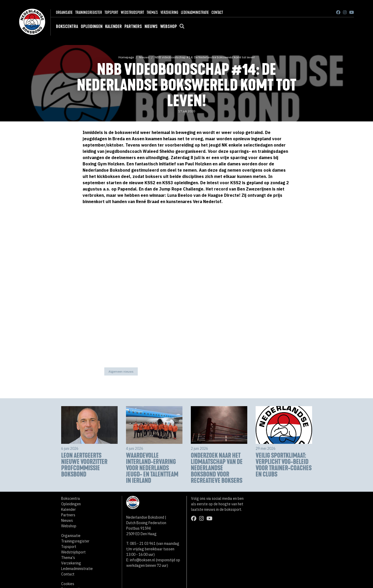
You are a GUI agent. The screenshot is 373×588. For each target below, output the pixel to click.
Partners (133, 26)
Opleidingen (92, 26)
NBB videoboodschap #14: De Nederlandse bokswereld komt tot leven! (205, 57)
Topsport (111, 12)
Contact (217, 12)
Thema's (152, 12)
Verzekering (169, 12)
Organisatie (64, 12)
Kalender (113, 26)
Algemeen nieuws (121, 371)
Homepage (126, 57)
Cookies (68, 584)
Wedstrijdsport (132, 12)
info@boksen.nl (142, 560)
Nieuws (151, 26)
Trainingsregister (89, 12)
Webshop (169, 26)
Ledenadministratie (195, 12)
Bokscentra (67, 26)
